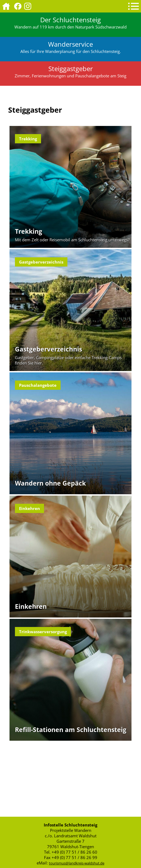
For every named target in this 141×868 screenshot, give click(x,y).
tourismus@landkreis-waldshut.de (77, 863)
